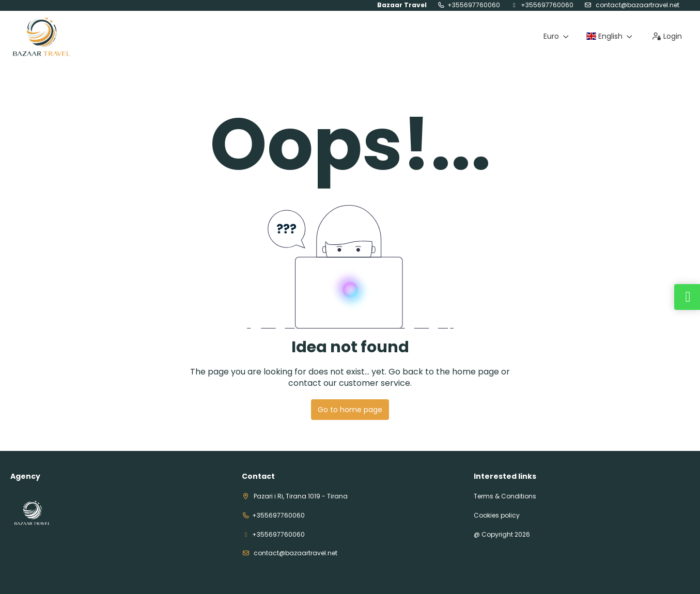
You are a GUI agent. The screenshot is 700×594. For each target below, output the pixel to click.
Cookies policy (497, 515)
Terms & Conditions (505, 496)
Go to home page (350, 410)
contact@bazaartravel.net (637, 5)
